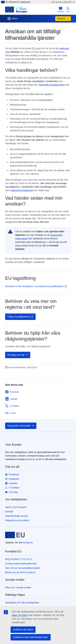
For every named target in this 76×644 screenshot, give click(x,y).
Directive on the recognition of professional (36, 286)
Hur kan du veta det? (63, 2)
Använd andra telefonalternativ (21, 564)
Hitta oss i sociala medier (18, 587)
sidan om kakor (20, 615)
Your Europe (13, 445)
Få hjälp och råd (18, 355)
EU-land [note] (36, 48)
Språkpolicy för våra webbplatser (22, 603)
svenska (61, 10)
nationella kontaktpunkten (52, 85)
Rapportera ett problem (17, 520)
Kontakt (9, 512)
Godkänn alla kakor (23, 630)
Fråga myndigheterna (20, 317)
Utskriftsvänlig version (17, 516)
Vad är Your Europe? (16, 507)
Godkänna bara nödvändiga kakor (31, 637)
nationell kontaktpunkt (22, 190)
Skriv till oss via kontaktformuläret (23, 568)
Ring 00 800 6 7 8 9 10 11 (19, 559)
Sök (68, 10)
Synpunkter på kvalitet (21, 426)
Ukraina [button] (63, 19)
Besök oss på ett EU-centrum (20, 572)
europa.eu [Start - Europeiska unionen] (28, 543)
